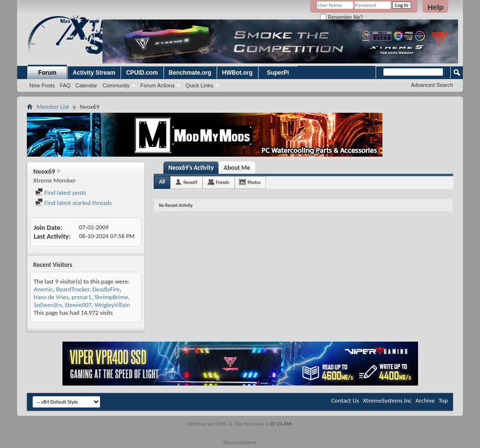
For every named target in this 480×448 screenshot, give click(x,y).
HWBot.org (237, 73)
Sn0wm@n (48, 305)
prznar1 (82, 297)
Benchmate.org (190, 73)
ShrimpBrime (111, 297)
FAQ (65, 85)
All (162, 182)
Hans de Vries (51, 297)
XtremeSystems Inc (387, 400)
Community (116, 85)
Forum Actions (158, 85)
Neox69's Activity (191, 168)
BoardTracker (73, 289)
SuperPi (278, 73)
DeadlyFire (106, 289)
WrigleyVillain (112, 305)
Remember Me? (341, 17)
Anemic (43, 289)
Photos (254, 182)
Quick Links (199, 85)
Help (435, 7)
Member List (53, 107)
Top (443, 400)
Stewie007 (78, 305)
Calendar (87, 85)
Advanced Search (432, 85)
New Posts (42, 85)
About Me (237, 168)
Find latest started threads (73, 203)
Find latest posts (61, 193)
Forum (47, 73)
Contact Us (345, 400)
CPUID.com (142, 73)
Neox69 (190, 182)
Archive (425, 400)
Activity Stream (94, 73)
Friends (222, 182)
